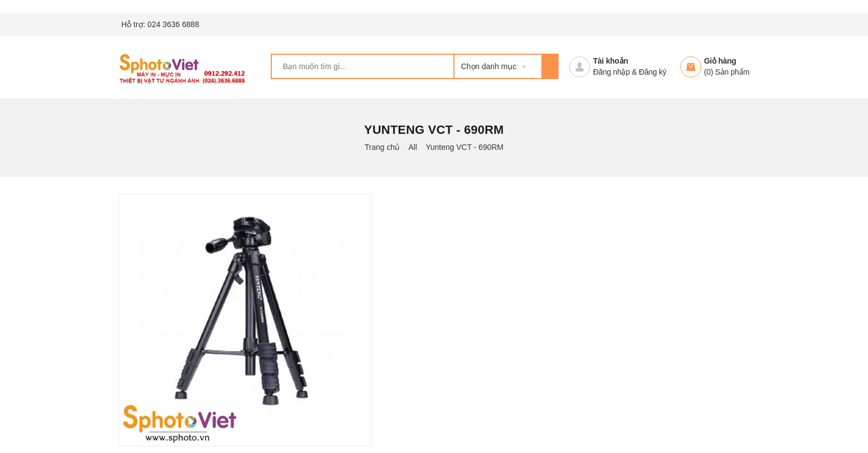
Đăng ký (653, 72)
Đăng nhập (611, 72)
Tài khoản (610, 61)
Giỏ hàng (720, 61)
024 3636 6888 (173, 24)
